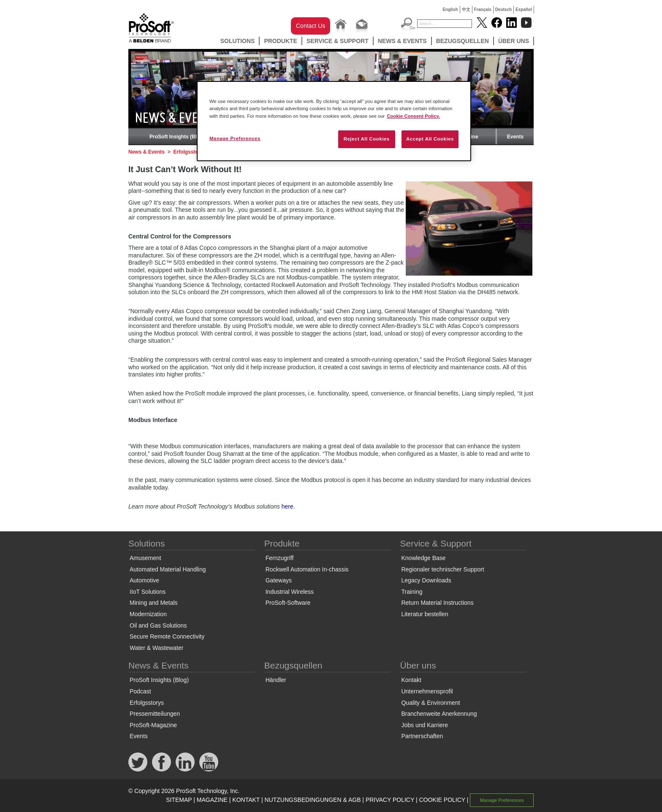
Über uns (514, 41)
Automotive (144, 580)
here (288, 506)
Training (412, 592)
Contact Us (311, 26)
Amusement (145, 558)
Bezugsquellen (463, 41)
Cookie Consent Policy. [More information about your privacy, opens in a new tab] (413, 116)
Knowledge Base (423, 558)
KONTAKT (246, 800)
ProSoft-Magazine (153, 725)
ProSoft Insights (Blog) (177, 137)
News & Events (402, 41)
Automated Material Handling (168, 569)
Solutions (238, 41)
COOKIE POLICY (442, 800)
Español (524, 9)
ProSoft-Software (288, 603)
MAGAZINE (212, 800)
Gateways (279, 580)
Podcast (140, 691)
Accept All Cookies (430, 139)
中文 (466, 9)
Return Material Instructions (437, 603)
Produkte (281, 41)
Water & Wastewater (156, 648)
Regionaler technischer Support (442, 569)
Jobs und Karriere (425, 725)
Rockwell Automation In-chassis (307, 569)
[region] (334, 121)
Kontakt (411, 680)
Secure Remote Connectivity (167, 636)
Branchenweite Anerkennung (439, 714)
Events (515, 137)
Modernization (148, 614)
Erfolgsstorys (189, 152)
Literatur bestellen (425, 614)
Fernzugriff (280, 558)
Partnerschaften (422, 736)
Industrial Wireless (290, 592)
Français (483, 9)
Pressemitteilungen (155, 714)
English (450, 9)
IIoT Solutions (148, 592)
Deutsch (503, 9)
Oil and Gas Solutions (158, 625)
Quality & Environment (430, 703)
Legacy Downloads (426, 580)
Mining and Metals (154, 603)
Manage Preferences (502, 800)
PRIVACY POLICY (390, 800)
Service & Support (338, 41)
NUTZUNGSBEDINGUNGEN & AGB (313, 800)
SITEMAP (179, 800)
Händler (276, 680)
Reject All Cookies (367, 139)
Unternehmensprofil (427, 691)
